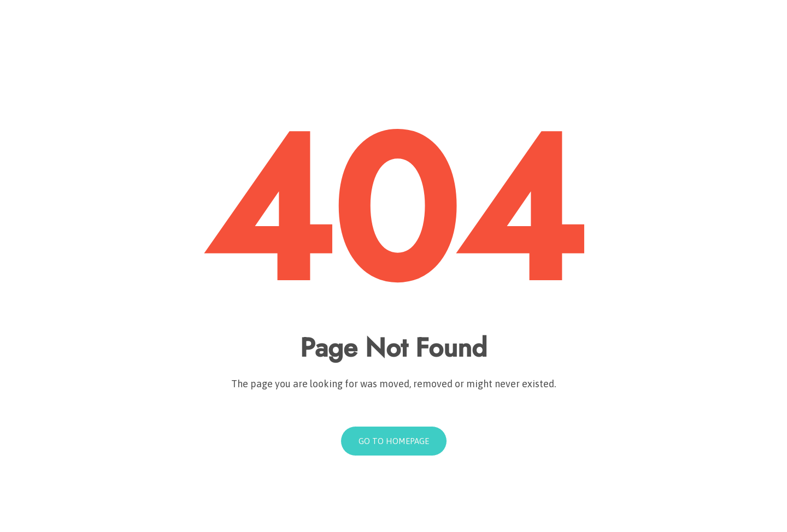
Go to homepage (394, 441)
